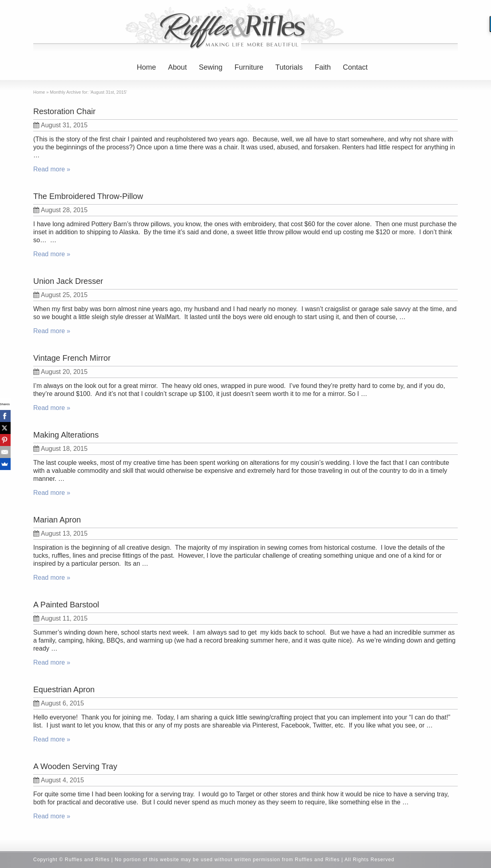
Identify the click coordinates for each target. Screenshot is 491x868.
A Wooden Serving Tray (75, 766)
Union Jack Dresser (68, 281)
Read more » (52, 169)
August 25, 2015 (60, 295)
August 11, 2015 (60, 618)
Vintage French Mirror (72, 358)
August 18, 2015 (60, 449)
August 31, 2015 (60, 125)
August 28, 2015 (60, 210)
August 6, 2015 (59, 703)
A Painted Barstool (66, 605)
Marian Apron (57, 520)
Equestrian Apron (64, 689)
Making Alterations (66, 435)
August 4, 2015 (59, 780)
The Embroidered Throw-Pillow (88, 196)
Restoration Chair (64, 111)
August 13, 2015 (60, 533)
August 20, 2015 (60, 372)
